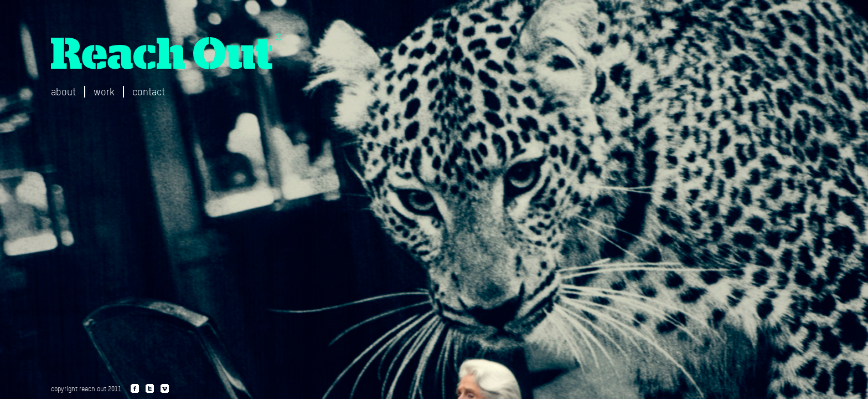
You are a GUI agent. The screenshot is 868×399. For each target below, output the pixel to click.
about (63, 92)
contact (149, 92)
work (104, 92)
